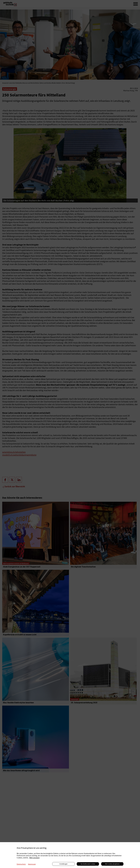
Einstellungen (63, 864)
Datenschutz (21, 864)
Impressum (32, 864)
